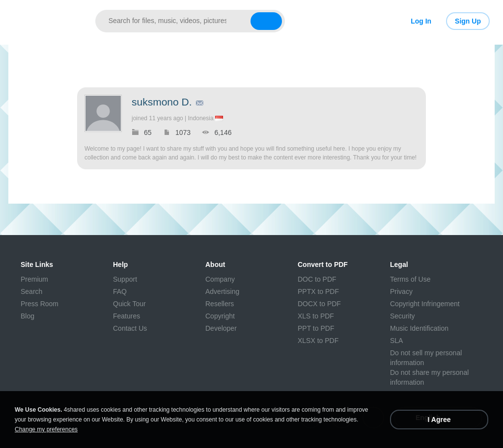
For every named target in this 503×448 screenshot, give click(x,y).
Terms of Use (410, 279)
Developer (221, 328)
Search (31, 291)
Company (220, 279)
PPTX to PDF (318, 291)
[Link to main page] (47, 21)
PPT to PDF (316, 328)
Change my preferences (46, 429)
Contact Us (130, 328)
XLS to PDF (316, 316)
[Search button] (266, 21)
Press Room (40, 304)
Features (126, 316)
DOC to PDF (317, 279)
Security (403, 316)
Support (125, 279)
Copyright (220, 316)
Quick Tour (129, 304)
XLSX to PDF (318, 341)
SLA (396, 341)
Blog (28, 316)
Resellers (220, 304)
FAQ (120, 291)
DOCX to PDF (319, 304)
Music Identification (419, 328)
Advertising (222, 291)
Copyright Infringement (425, 304)
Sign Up (468, 21)
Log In (421, 21)
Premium (34, 279)
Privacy (401, 291)
